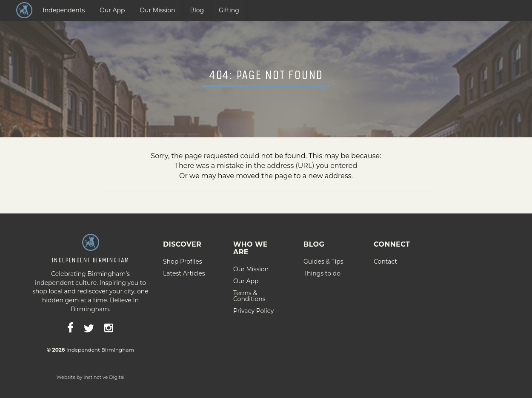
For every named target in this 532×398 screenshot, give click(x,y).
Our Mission (157, 10)
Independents (64, 10)
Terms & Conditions (249, 293)
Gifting (229, 10)
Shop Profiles (183, 258)
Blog (197, 10)
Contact (385, 258)
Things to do (322, 270)
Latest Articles (184, 270)
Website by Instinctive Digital (90, 374)
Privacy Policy (253, 307)
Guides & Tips (323, 258)
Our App (112, 10)
